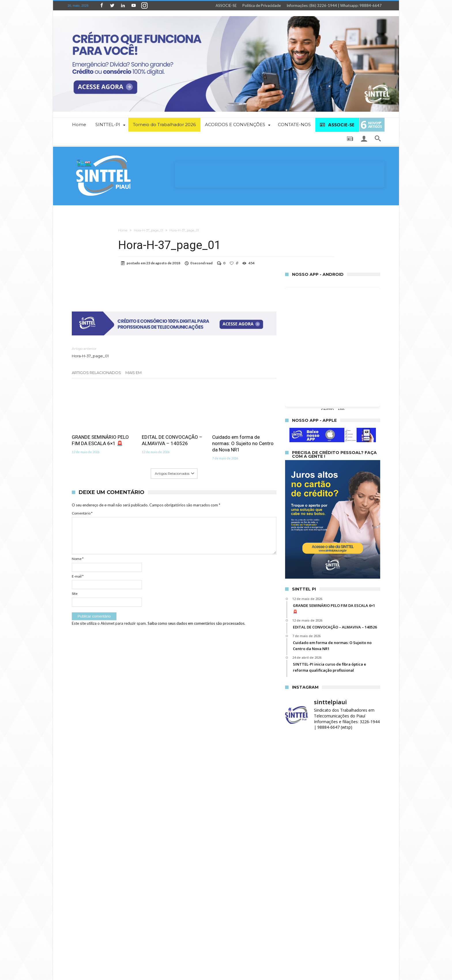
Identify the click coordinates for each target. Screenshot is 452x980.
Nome (78, 559)
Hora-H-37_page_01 (148, 230)
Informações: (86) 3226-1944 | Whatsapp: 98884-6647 (334, 5)
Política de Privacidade (262, 5)
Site (75, 593)
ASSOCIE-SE (226, 5)
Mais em (134, 373)
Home (123, 230)
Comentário (82, 513)
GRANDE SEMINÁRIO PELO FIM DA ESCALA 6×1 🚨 (100, 440)
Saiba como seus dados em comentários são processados (196, 623)
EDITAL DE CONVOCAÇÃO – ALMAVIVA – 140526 (172, 440)
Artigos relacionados (96, 373)
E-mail (78, 576)
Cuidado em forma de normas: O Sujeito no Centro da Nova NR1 (243, 443)
